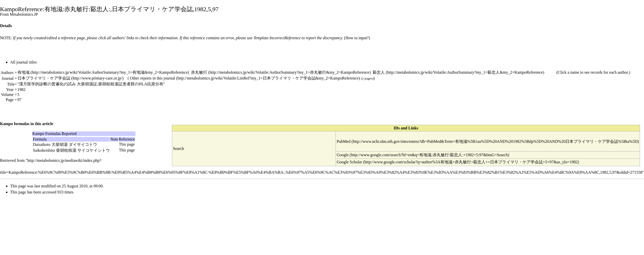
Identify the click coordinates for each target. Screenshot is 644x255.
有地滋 (24, 72)
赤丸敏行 (199, 72)
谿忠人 (379, 72)
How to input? (357, 38)
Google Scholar (349, 162)
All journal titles (23, 62)
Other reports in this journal (152, 78)
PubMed (343, 141)
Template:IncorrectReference (277, 38)
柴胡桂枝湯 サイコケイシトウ (83, 150)
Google (343, 155)
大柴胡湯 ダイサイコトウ (74, 144)
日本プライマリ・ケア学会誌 (44, 78)
